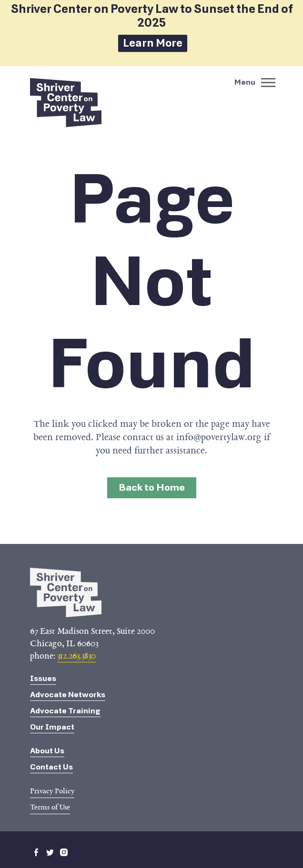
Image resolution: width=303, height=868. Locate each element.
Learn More (153, 43)
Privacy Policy (52, 791)
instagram (64, 852)
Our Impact (52, 727)
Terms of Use (50, 807)
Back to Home (152, 488)
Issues (43, 678)
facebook (36, 852)
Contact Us (51, 767)
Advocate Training (65, 711)
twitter (50, 852)
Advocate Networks (68, 695)
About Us (47, 751)
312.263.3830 (76, 656)
